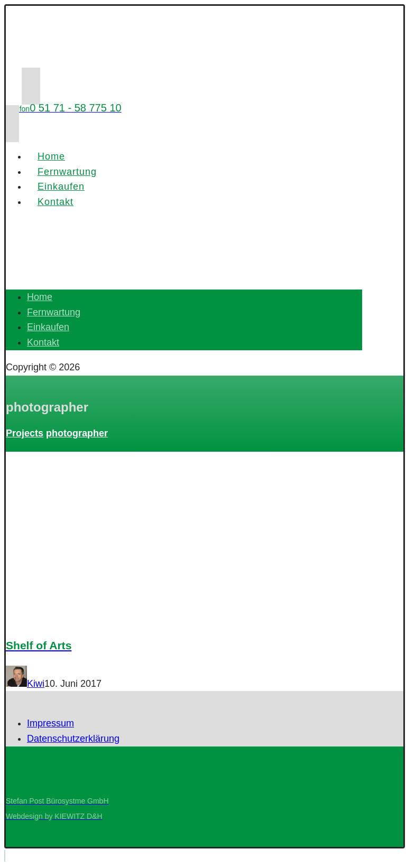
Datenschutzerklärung (73, 739)
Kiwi (36, 684)
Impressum (50, 723)
